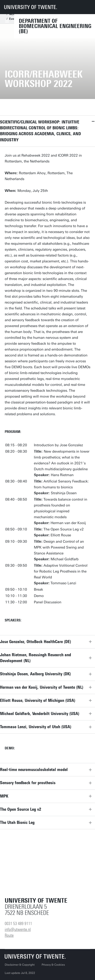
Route (9, 935)
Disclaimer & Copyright (20, 965)
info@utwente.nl (18, 929)
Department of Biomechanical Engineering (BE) (55, 26)
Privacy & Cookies (53, 965)
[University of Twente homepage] (31, 7)
